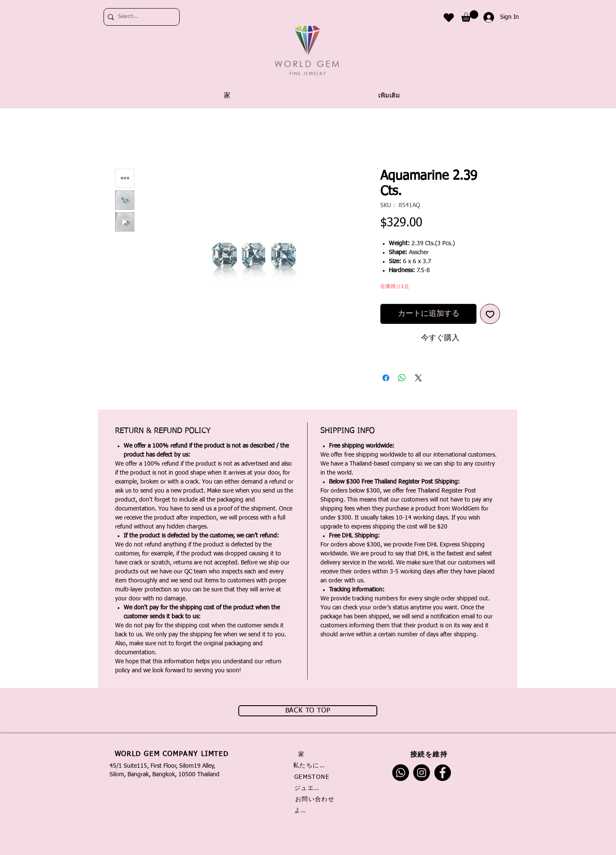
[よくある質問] (302, 810)
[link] (470, 16)
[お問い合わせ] (316, 799)
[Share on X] (418, 378)
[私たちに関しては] (311, 766)
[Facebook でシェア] (386, 378)
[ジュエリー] (310, 788)
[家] (304, 754)
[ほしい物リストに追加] (490, 314)
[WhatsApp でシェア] (402, 378)
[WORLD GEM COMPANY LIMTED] (172, 754)
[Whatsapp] (401, 773)
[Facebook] (443, 773)
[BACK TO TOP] (308, 711)
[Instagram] (422, 773)
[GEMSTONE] (313, 777)
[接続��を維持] (430, 754)
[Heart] (449, 17)
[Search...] (140, 17)
